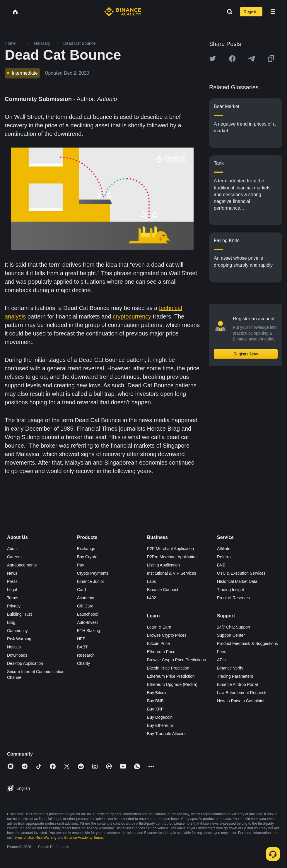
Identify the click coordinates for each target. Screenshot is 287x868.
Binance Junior (91, 581)
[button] (273, 12)
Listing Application (163, 565)
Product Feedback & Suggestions (247, 643)
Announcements (22, 565)
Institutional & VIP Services (172, 573)
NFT (81, 639)
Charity (83, 663)
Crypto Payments (93, 573)
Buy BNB (155, 701)
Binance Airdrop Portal (237, 684)
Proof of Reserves (233, 598)
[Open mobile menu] (273, 12)
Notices (14, 647)
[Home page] (123, 12)
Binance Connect (163, 590)
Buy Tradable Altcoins (167, 734)
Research (86, 655)
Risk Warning (19, 639)
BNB (221, 565)
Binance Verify (230, 668)
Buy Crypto (87, 557)
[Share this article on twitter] (213, 59)
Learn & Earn (159, 627)
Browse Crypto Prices (167, 635)
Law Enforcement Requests (242, 693)
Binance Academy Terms (83, 838)
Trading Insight (230, 590)
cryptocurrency (132, 316)
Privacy (14, 606)
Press (12, 581)
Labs (151, 581)
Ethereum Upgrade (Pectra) (172, 684)
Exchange (86, 549)
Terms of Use (23, 838)
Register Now (246, 354)
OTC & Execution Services (241, 573)
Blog (11, 622)
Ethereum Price (161, 652)
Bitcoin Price (158, 643)
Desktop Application (25, 663)
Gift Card (85, 606)
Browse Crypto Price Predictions (176, 660)
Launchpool (88, 614)
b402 (152, 598)
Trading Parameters (235, 676)
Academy (86, 598)
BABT (82, 647)
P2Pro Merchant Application (172, 557)
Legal (12, 590)
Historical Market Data (237, 581)
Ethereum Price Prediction (171, 676)
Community (17, 631)
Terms (13, 598)
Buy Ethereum (160, 725)
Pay (81, 565)
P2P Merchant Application (170, 549)
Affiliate (224, 549)
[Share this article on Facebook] (232, 59)
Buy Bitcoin (157, 693)
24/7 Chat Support (234, 627)
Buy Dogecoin (160, 717)
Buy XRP (155, 709)
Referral (224, 557)
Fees (222, 652)
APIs (221, 660)
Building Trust (19, 614)
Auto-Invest (87, 622)
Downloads (17, 655)
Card (81, 590)
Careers (14, 557)
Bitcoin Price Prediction (168, 668)
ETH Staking (89, 631)
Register (251, 12)
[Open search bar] (228, 12)
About (12, 549)
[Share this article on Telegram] (252, 59)
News (12, 573)
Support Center (231, 635)
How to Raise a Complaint (241, 701)
